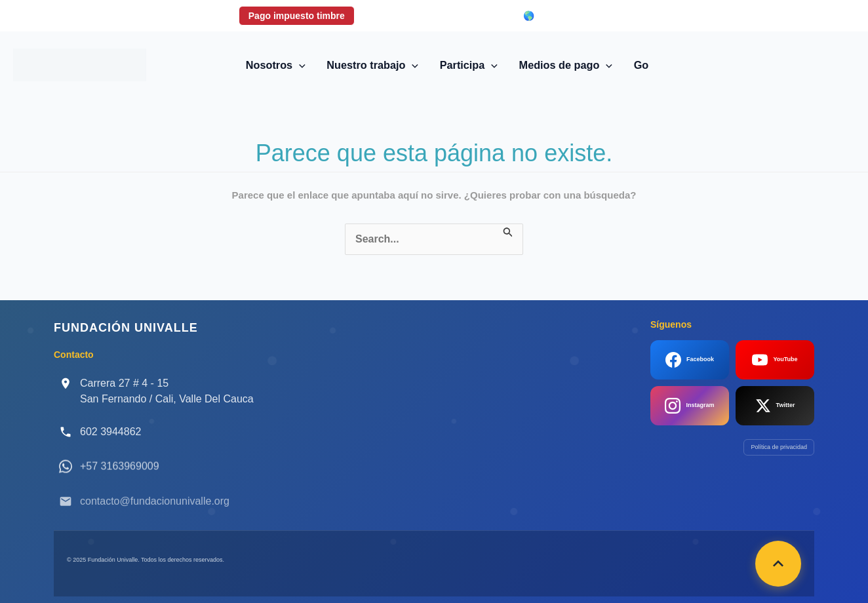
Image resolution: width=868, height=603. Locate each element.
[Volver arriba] (778, 564)
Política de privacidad (779, 447)
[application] (299, 65)
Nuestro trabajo (372, 65)
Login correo (472, 16)
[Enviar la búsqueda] (508, 231)
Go (641, 65)
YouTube (775, 360)
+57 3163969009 (120, 476)
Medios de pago (566, 65)
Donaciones (394, 16)
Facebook (690, 360)
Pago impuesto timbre (297, 16)
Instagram (689, 406)
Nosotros (276, 65)
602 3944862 (110, 432)
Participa (469, 65)
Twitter (775, 406)
